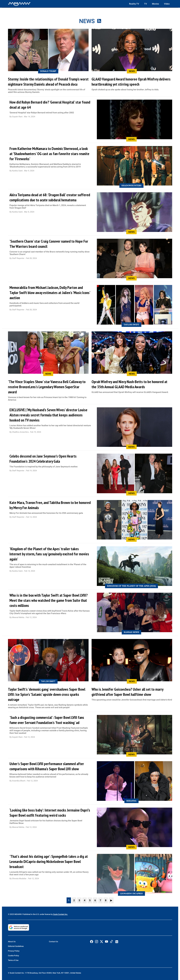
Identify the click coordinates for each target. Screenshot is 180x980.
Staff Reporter (18, 258)
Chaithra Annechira (21, 432)
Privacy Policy (14, 951)
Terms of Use (13, 960)
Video (167, 4)
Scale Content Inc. (60, 914)
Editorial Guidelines (16, 946)
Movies (155, 4)
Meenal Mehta (18, 617)
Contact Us (53, 942)
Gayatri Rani (17, 117)
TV (146, 4)
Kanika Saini (18, 171)
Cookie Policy (13, 956)
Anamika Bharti (19, 781)
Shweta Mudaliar (20, 879)
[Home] (19, 4)
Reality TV (134, 4)
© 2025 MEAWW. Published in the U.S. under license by (31, 914)
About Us (12, 942)
